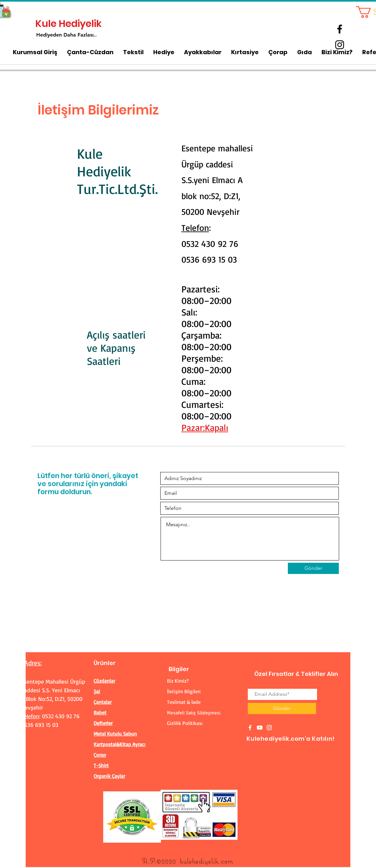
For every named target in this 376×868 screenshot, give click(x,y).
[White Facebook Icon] (250, 728)
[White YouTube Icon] (260, 728)
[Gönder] (313, 568)
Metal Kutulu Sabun (115, 734)
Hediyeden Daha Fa (60, 35)
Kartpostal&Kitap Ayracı (120, 744)
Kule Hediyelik (68, 24)
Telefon (195, 228)
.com (226, 861)
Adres (32, 663)
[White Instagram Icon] (269, 728)
